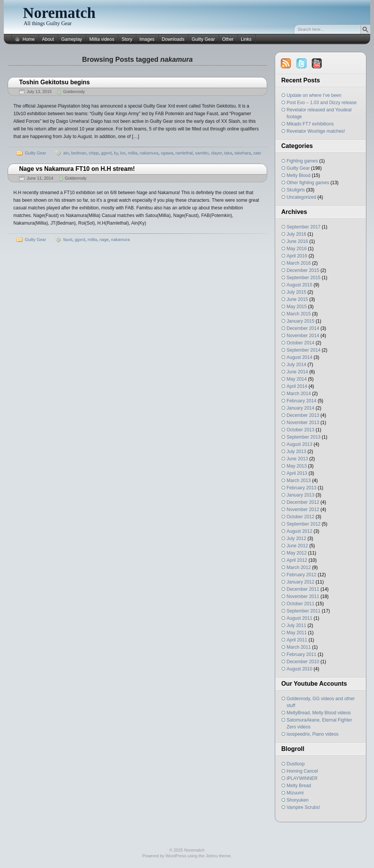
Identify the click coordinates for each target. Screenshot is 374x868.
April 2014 (297, 386)
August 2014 (299, 357)
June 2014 (297, 372)
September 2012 (304, 524)
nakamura (149, 153)
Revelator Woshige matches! (316, 131)
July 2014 (296, 365)
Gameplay (72, 39)
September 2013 (304, 437)
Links (246, 39)
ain (66, 153)
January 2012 (301, 582)
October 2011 (301, 604)
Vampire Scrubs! (303, 807)
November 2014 (303, 336)
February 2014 (301, 401)
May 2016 (297, 249)
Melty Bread (299, 786)
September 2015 (304, 278)
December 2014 (303, 328)
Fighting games (302, 161)
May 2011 (297, 633)
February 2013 (301, 488)
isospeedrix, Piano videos (313, 734)
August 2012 (299, 531)
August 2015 (299, 285)
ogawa (167, 153)
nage (104, 240)
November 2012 (303, 510)
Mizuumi (295, 793)
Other (228, 39)
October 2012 (301, 517)
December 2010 (303, 662)
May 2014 (297, 379)
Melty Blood (299, 175)
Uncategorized (301, 197)
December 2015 (303, 270)
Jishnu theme (218, 856)
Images (147, 39)
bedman (79, 153)
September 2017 (304, 227)
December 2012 (303, 502)
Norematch (59, 13)
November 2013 (303, 423)
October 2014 (301, 343)
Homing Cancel (302, 771)
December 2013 (303, 415)
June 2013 (297, 459)
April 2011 (297, 640)
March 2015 (299, 314)
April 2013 (297, 473)
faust (68, 240)
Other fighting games (308, 183)
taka (228, 153)
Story (127, 39)
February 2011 (301, 654)
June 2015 (297, 299)
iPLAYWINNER (302, 778)
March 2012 (299, 567)
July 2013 (296, 452)
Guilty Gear (203, 39)
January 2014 (301, 408)
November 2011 (303, 596)
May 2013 (297, 466)
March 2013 (299, 481)
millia (133, 153)
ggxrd (106, 153)
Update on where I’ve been (314, 95)
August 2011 (299, 618)
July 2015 (296, 292)
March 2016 (299, 263)
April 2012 (297, 560)
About (48, 39)
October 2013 (301, 430)
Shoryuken (297, 800)
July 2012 (296, 538)
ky (116, 153)
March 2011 (299, 647)
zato (257, 153)
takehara (243, 153)
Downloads (173, 39)
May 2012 (297, 553)
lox (123, 153)
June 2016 (297, 241)
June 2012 (297, 546)
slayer (217, 153)
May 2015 (297, 307)
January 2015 (301, 321)
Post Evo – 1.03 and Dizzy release (322, 103)
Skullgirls (296, 190)
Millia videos (102, 39)
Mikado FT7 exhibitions (310, 124)
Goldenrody (74, 92)
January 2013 (301, 495)
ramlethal (184, 153)
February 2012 (301, 575)
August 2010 (299, 669)
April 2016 (297, 256)
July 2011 (296, 625)
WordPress (176, 856)
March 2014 (299, 394)
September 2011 (304, 611)
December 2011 (303, 589)
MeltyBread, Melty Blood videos (319, 713)
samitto (202, 153)
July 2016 (296, 234)
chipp (93, 153)
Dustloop (296, 764)
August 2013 (299, 444)
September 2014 (304, 350)
